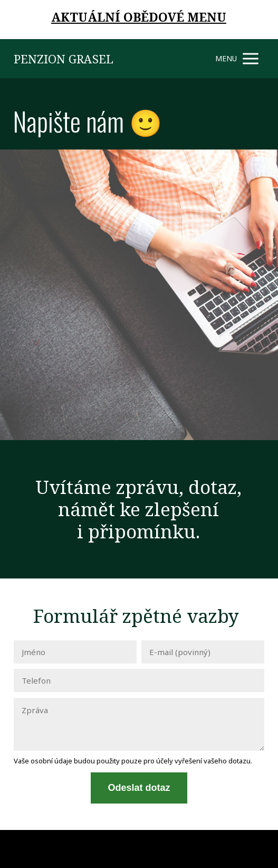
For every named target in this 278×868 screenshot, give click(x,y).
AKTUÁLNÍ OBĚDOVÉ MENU (139, 17)
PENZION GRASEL (64, 59)
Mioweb (252, 848)
